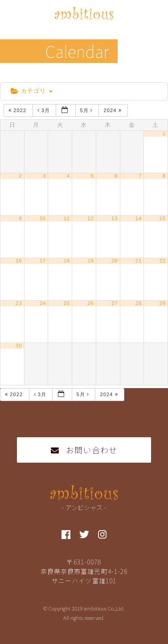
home (14, 75)
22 (163, 261)
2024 (113, 110)
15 (163, 218)
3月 (45, 110)
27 (115, 303)
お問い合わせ (84, 450)
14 (139, 218)
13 (115, 218)
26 (90, 303)
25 (67, 303)
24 (43, 303)
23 (19, 303)
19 (90, 261)
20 (115, 261)
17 (43, 261)
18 (67, 261)
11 (67, 218)
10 (43, 218)
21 (139, 261)
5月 (88, 110)
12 (90, 218)
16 (19, 261)
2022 (18, 110)
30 (19, 346)
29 (163, 303)
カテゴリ (32, 91)
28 (139, 303)
